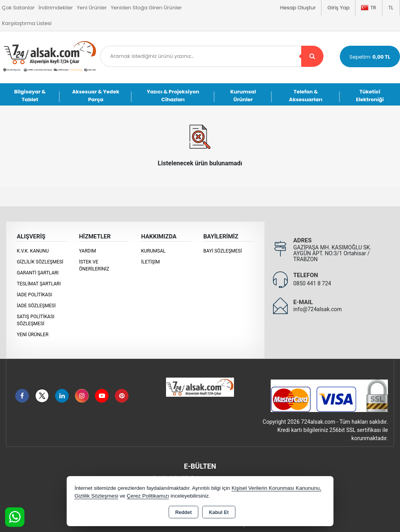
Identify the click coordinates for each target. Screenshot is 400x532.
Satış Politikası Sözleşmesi (36, 320)
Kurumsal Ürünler (243, 96)
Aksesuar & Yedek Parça (96, 96)
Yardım (87, 251)
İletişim (150, 262)
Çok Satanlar (18, 8)
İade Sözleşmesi (36, 306)
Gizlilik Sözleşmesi (40, 262)
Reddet (183, 512)
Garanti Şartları (38, 273)
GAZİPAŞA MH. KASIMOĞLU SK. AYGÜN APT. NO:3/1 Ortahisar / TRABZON (332, 253)
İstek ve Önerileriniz (94, 265)
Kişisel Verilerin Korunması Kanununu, (277, 488)
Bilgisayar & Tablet (30, 96)
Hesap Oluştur (298, 8)
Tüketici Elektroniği (370, 96)
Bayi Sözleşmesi (222, 251)
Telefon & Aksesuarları (306, 96)
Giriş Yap (338, 8)
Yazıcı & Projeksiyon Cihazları (173, 96)
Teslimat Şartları (39, 284)
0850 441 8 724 (312, 283)
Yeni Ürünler (33, 335)
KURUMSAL (153, 251)
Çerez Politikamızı (148, 496)
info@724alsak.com (318, 309)
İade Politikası (34, 295)
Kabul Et (219, 512)
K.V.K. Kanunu (33, 251)
